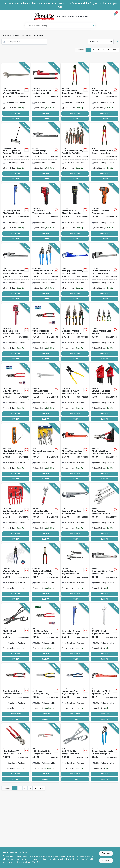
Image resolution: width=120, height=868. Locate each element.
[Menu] (6, 16)
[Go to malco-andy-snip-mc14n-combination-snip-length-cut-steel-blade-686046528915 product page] (16, 633)
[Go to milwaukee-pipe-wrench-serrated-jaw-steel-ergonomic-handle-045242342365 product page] (16, 332)
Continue (106, 853)
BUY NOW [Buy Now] (16, 119)
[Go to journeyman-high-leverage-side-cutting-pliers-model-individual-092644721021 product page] (75, 693)
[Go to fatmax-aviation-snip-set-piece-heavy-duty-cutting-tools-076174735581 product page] (104, 332)
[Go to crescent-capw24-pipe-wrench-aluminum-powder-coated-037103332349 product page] (45, 152)
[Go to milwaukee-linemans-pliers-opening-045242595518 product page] (104, 453)
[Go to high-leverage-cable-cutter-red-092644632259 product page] (16, 753)
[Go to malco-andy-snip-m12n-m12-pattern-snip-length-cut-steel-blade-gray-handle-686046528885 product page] (75, 753)
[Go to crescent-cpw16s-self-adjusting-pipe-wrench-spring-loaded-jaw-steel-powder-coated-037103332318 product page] (104, 693)
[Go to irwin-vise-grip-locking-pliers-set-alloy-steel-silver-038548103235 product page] (45, 453)
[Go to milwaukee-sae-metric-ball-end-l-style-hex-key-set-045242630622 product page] (104, 393)
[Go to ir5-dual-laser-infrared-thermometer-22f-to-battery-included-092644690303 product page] (104, 212)
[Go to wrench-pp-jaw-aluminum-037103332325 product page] (104, 573)
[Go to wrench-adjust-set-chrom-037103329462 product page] (104, 513)
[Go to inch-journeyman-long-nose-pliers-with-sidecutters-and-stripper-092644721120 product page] (45, 693)
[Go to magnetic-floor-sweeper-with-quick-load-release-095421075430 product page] (16, 152)
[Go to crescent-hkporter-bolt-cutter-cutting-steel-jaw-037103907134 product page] (104, 92)
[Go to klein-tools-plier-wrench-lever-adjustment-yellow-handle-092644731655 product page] (75, 393)
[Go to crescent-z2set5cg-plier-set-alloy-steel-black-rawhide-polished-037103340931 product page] (75, 152)
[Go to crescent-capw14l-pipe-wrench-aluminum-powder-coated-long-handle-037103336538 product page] (104, 272)
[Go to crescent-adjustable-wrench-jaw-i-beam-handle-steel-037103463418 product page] (16, 92)
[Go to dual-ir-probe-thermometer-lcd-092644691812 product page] (16, 453)
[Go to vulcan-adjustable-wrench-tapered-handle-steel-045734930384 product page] (104, 633)
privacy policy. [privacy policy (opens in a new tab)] (59, 859)
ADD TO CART (16, 113)
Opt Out (106, 860)
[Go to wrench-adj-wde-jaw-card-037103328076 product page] (75, 573)
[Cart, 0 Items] (115, 14)
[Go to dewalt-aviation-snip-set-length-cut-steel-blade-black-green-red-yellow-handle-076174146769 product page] (75, 332)
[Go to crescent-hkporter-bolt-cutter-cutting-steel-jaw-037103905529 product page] (104, 152)
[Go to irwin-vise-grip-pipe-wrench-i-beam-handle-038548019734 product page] (75, 272)
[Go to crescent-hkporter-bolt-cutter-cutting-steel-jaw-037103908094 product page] (75, 92)
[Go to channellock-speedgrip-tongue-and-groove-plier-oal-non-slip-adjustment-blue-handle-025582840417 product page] (104, 753)
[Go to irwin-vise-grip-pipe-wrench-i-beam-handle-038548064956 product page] (75, 513)
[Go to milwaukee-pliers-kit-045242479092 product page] (16, 513)
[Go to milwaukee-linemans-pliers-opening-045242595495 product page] (16, 693)
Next (115, 50)
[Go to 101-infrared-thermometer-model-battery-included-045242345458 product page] (45, 212)
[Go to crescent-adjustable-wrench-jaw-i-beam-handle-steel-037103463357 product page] (45, 393)
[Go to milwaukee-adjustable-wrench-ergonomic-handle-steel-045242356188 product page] (45, 513)
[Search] (93, 25)
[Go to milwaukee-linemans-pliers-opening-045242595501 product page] (45, 332)
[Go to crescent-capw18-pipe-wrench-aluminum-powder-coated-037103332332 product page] (16, 272)
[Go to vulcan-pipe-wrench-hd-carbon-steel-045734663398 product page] (75, 633)
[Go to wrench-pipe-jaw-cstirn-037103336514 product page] (75, 453)
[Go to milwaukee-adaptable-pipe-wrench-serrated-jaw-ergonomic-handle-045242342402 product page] (45, 92)
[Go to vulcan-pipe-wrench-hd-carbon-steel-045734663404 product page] (16, 212)
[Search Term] (60, 26)
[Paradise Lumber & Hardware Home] (44, 17)
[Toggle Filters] (117, 42)
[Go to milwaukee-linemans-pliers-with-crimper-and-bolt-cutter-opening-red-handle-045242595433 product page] (16, 393)
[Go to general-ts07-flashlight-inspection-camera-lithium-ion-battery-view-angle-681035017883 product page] (75, 212)
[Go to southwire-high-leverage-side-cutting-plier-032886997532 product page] (16, 573)
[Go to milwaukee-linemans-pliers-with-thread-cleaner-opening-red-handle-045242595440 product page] (45, 633)
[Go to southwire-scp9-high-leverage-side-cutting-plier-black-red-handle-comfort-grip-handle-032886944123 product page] (45, 573)
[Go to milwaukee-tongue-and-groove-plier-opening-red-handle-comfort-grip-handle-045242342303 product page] (45, 753)
